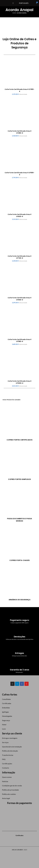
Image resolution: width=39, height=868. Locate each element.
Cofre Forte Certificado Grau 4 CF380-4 (19, 90)
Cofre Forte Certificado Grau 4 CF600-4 (19, 215)
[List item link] (19, 699)
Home (14, 13)
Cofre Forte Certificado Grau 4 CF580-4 (19, 174)
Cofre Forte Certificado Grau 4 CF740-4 (19, 257)
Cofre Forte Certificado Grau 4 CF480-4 (19, 132)
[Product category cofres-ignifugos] (19, 462)
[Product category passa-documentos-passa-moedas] (19, 503)
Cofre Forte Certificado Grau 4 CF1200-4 (19, 382)
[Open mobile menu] (13, 3)
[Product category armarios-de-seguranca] (19, 583)
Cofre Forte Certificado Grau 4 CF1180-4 (19, 340)
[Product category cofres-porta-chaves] (19, 543)
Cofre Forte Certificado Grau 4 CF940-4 (19, 299)
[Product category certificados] (19, 423)
